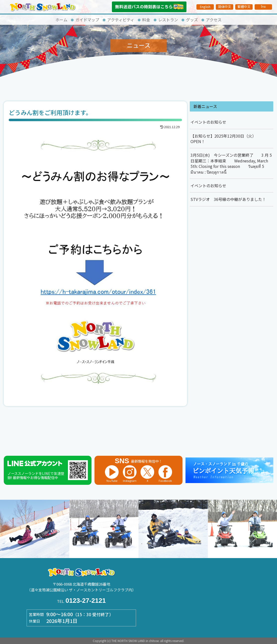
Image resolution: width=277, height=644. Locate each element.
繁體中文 (244, 7)
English (205, 7)
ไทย (263, 7)
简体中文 (225, 7)
